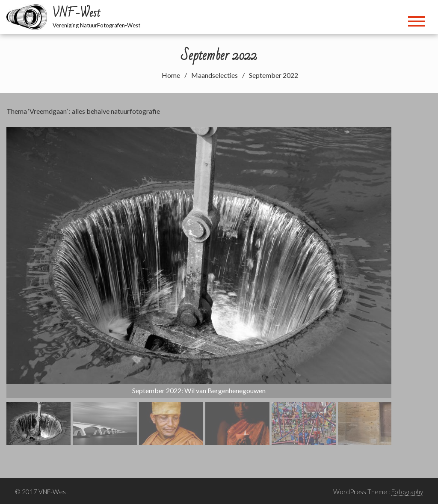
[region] (199, 286)
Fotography (407, 492)
